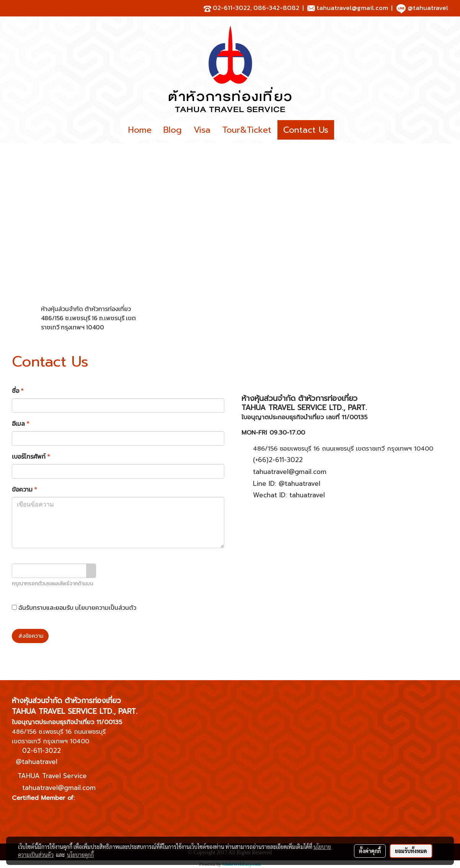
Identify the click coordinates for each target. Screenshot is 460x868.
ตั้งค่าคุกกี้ (370, 851)
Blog (173, 130)
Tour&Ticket (247, 130)
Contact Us (306, 130)
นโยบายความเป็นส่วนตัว (106, 607)
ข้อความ (24, 489)
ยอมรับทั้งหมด (411, 851)
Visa (202, 130)
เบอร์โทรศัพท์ (31, 456)
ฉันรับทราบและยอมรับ (74, 607)
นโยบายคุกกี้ (80, 855)
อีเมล (21, 423)
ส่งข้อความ (30, 636)
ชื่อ (18, 391)
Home (140, 130)
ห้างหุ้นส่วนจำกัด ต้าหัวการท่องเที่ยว (86, 309)
